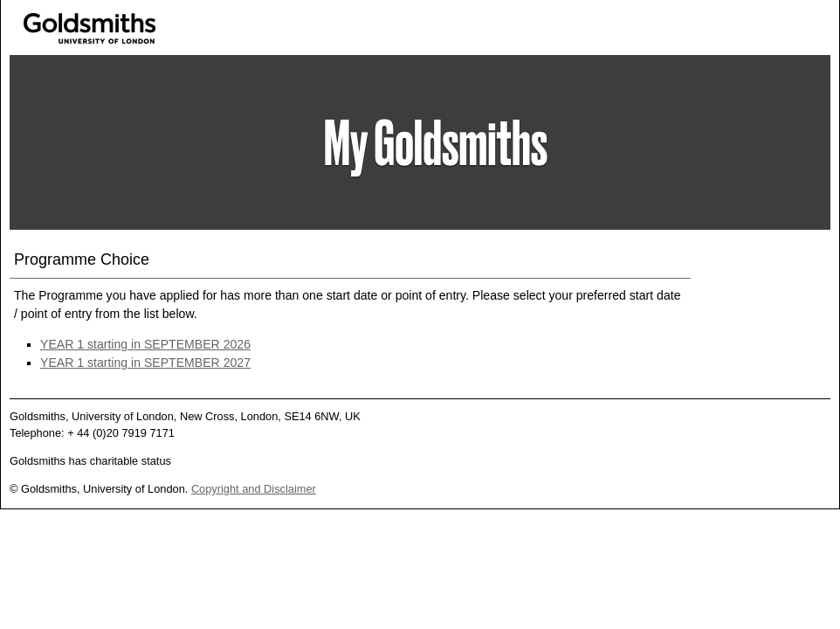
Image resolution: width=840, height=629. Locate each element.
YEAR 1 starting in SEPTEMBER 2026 (145, 344)
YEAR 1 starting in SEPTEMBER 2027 (145, 363)
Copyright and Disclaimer (254, 489)
